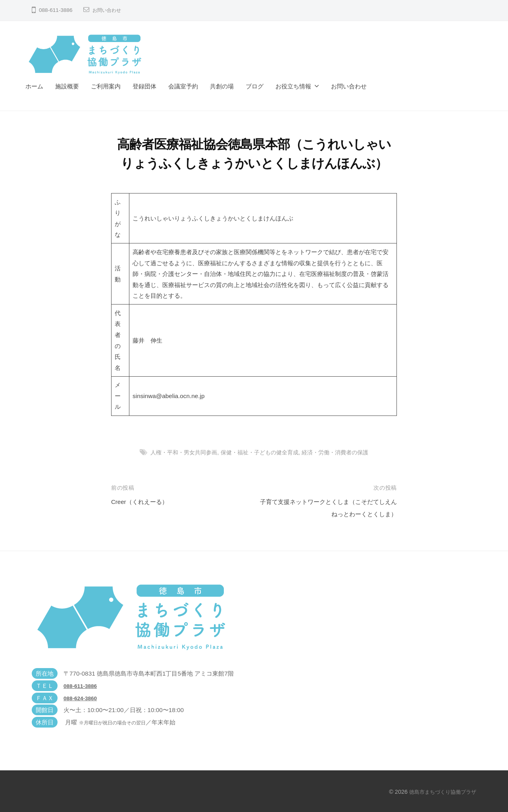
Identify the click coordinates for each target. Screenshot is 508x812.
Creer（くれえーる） (143, 502)
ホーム (34, 86)
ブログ (255, 86)
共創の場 (222, 86)
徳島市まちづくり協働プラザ (440, 792)
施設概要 (67, 86)
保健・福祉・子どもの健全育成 (260, 452)
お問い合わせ (109, 10)
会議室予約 (183, 86)
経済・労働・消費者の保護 (340, 452)
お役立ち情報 (293, 86)
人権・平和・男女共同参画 (179, 452)
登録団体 (144, 86)
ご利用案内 (106, 86)
